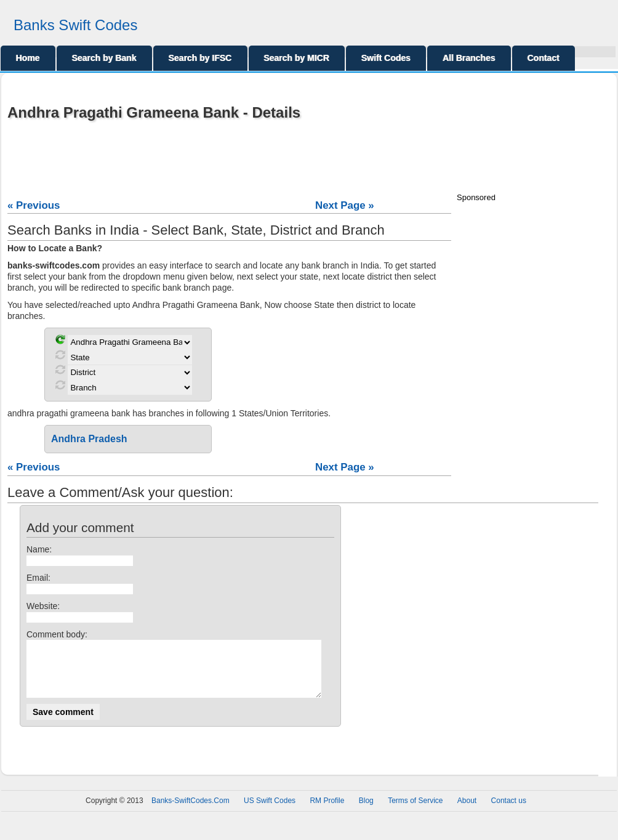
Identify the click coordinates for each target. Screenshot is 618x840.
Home (28, 58)
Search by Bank (104, 58)
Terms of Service (415, 812)
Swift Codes (386, 58)
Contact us (509, 812)
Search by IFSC (200, 58)
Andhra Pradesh (89, 439)
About (467, 812)
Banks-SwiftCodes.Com (191, 812)
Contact (544, 58)
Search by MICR (297, 58)
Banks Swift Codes (75, 25)
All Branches (469, 58)
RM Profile (327, 812)
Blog (366, 812)
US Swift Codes (270, 812)
